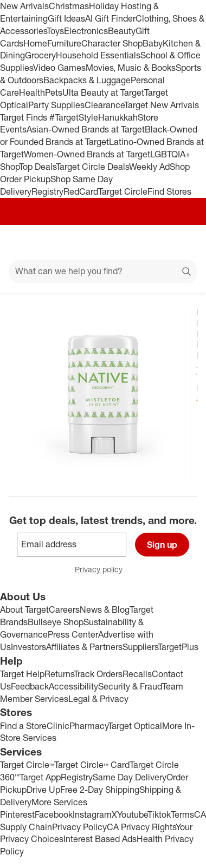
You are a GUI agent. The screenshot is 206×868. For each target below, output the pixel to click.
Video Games (59, 68)
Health (32, 92)
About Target (24, 609)
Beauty (122, 31)
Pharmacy (89, 726)
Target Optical (135, 726)
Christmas (69, 6)
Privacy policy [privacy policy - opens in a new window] (103, 570)
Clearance (104, 105)
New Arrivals (24, 6)
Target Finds (25, 117)
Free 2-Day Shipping (100, 790)
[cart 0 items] (183, 242)
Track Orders (98, 674)
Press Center (73, 634)
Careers (64, 609)
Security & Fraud (130, 686)
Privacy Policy (79, 827)
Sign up (162, 545)
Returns (59, 674)
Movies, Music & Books (131, 68)
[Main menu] (23, 242)
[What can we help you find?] (103, 271)
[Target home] (103, 242)
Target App (40, 777)
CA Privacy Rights (141, 827)
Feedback (30, 686)
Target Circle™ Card (92, 765)
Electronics (86, 31)
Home (35, 43)
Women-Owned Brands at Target (87, 154)
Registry (47, 191)
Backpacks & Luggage (87, 80)
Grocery (40, 55)
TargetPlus (178, 647)
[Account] (155, 242)
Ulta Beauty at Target (103, 92)
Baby (153, 43)
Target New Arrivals (162, 105)
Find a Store (23, 726)
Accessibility (73, 686)
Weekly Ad (149, 167)
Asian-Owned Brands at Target (86, 129)
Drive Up (43, 790)
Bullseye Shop (56, 622)
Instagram (92, 814)
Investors (28, 647)
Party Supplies (56, 105)
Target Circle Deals (92, 167)
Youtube (132, 814)
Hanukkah (118, 117)
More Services (59, 802)
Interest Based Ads (100, 839)
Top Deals (37, 167)
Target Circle (123, 191)
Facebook (54, 814)
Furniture (64, 43)
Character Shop (112, 43)
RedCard (81, 191)
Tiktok (159, 814)
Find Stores (169, 191)
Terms (182, 814)
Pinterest (17, 814)
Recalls (137, 674)
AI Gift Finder (110, 18)
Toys (55, 31)
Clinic (58, 726)
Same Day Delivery (130, 777)
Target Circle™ (27, 765)
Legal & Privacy (98, 699)
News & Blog (105, 609)
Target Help (22, 674)
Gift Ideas (66, 18)
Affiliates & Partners (84, 647)
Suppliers (140, 647)
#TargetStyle (74, 117)
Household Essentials (98, 55)
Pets (54, 92)
